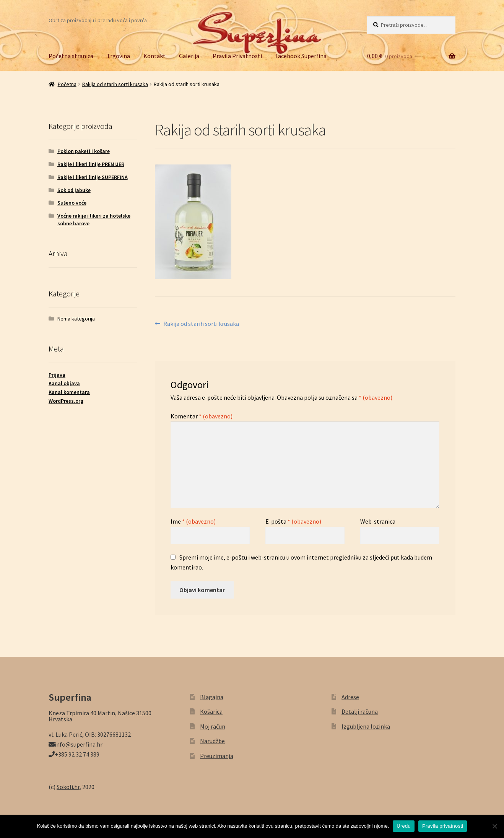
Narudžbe (212, 741)
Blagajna (212, 697)
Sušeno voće (72, 203)
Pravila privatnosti (443, 826)
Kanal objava (64, 383)
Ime (193, 521)
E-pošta (293, 521)
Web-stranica (378, 521)
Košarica (211, 711)
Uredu (404, 826)
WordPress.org (66, 401)
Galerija (189, 56)
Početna (67, 84)
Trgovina (118, 56)
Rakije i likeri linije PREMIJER (91, 164)
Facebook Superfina (301, 56)
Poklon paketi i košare (84, 151)
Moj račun (213, 726)
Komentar (202, 416)
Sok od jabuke (74, 190)
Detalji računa (360, 711)
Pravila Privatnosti (237, 56)
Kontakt (154, 56)
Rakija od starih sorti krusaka (115, 84)
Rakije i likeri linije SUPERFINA (93, 177)
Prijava (57, 375)
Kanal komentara (69, 392)
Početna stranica (71, 56)
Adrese (350, 697)
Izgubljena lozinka (366, 726)
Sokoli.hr (68, 787)
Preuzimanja (217, 756)
